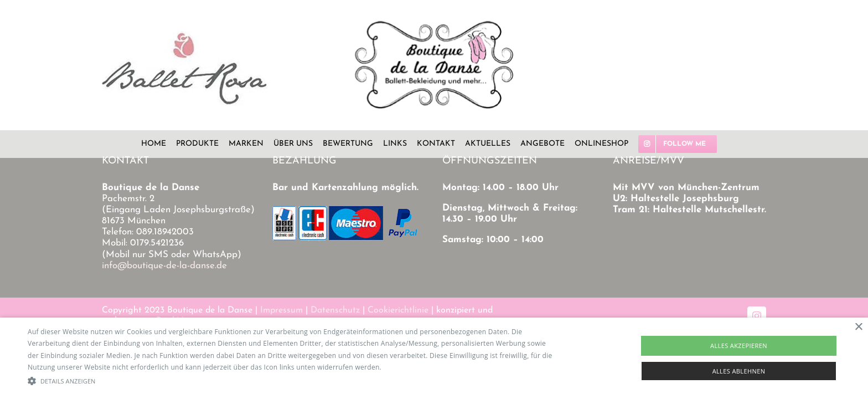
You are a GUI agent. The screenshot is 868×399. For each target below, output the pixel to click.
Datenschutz (335, 310)
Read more (401, 367)
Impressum (281, 310)
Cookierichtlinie (398, 310)
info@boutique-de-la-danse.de (164, 266)
